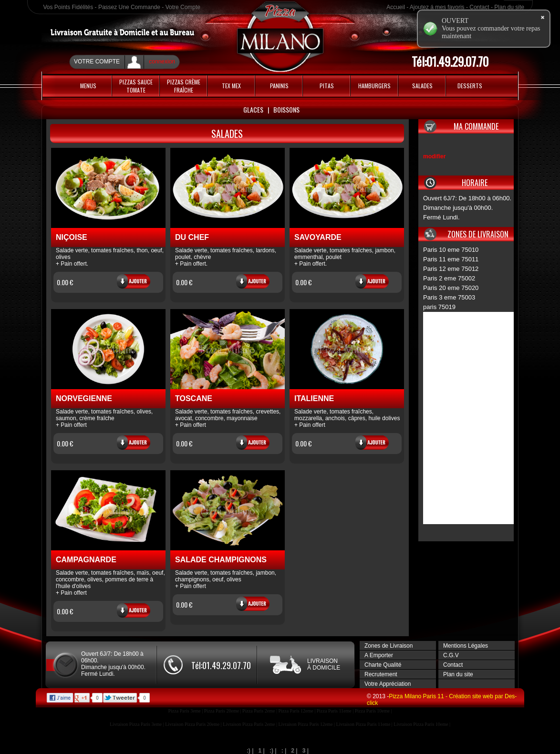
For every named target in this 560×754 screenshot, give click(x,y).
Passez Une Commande (129, 7)
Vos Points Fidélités (68, 7)
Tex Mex (231, 86)
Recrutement (381, 674)
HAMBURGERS (374, 86)
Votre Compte (183, 7)
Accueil (396, 7)
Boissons (286, 109)
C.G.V (451, 655)
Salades (422, 86)
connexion (162, 62)
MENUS (88, 86)
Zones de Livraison (389, 646)
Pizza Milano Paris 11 (417, 696)
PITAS (327, 86)
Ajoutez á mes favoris (437, 7)
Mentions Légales (466, 646)
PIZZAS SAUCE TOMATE (136, 86)
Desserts (470, 86)
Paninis (279, 86)
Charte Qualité (383, 665)
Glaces (253, 109)
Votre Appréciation (388, 684)
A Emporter (379, 655)
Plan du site (509, 7)
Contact (479, 7)
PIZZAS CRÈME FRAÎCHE (184, 86)
